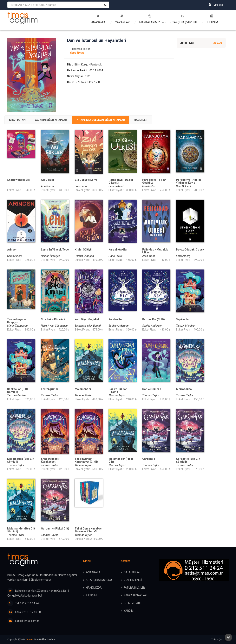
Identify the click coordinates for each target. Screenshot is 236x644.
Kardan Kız (115, 320)
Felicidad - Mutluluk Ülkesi (155, 251)
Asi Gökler (48, 180)
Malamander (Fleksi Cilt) (121, 461)
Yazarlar (122, 19)
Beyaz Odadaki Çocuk (190, 250)
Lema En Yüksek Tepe (55, 250)
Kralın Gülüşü (83, 250)
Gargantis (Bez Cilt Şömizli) (188, 461)
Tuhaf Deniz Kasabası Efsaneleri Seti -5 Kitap (89, 532)
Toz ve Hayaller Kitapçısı (17, 321)
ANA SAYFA (93, 573)
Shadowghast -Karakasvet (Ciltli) (86, 461)
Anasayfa (98, 19)
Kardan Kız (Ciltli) (154, 320)
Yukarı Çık (220, 640)
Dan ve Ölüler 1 (152, 389)
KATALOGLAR (132, 573)
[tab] (18, 120)
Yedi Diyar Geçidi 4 (87, 320)
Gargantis (149, 459)
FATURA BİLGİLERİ (135, 588)
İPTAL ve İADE (133, 604)
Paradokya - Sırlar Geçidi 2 (154, 182)
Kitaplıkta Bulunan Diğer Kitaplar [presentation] (107, 120)
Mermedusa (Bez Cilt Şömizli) (21, 461)
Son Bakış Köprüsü (53, 320)
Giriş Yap (216, 5)
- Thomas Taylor (80, 49)
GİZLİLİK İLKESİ (133, 580)
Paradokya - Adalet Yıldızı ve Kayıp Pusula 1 (188, 183)
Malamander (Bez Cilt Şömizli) (21, 530)
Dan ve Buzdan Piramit (118, 391)
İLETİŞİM (212, 19)
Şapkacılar (183, 320)
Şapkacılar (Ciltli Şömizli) (18, 391)
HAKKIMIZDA (94, 588)
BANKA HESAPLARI (136, 596)
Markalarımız (150, 19)
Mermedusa (184, 389)
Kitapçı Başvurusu (183, 19)
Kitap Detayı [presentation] (18, 120)
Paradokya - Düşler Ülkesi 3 (121, 182)
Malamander (83, 389)
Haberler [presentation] (149, 120)
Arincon (12, 250)
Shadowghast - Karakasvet (51, 461)
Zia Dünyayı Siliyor (87, 180)
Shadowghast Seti (19, 180)
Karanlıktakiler (118, 250)
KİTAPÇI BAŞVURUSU (99, 580)
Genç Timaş (77, 53)
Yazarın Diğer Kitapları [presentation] (54, 120)
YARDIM (129, 611)
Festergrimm (49, 389)
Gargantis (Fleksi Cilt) (55, 529)
